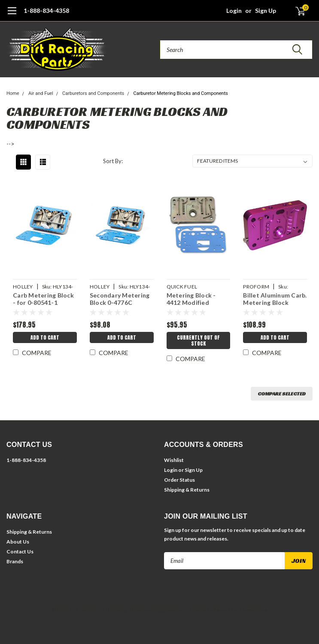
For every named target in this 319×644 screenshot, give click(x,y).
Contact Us (20, 551)
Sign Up (266, 11)
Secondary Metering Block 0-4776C (120, 299)
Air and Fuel (41, 93)
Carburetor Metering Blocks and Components (181, 93)
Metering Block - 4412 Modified (191, 299)
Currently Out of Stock (198, 340)
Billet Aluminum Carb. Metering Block (275, 299)
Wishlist (174, 460)
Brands (15, 561)
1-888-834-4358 (46, 11)
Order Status (179, 480)
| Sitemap (118, 610)
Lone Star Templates (240, 610)
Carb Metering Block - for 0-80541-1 (43, 299)
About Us (18, 542)
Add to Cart (45, 337)
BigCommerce (172, 610)
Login (234, 11)
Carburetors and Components (93, 93)
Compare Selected (282, 393)
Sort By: (113, 161)
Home (13, 93)
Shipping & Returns (187, 490)
